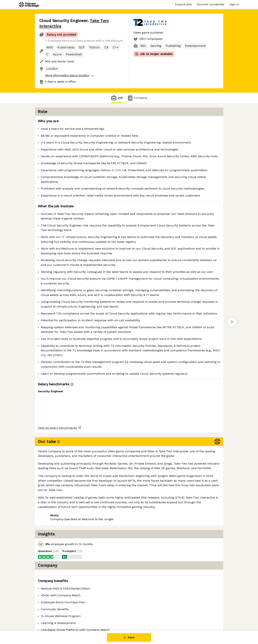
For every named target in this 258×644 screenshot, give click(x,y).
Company (137, 98)
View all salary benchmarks (57, 602)
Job (117, 98)
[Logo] (29, 5)
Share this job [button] (49, 616)
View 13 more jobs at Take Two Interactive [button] (95, 616)
